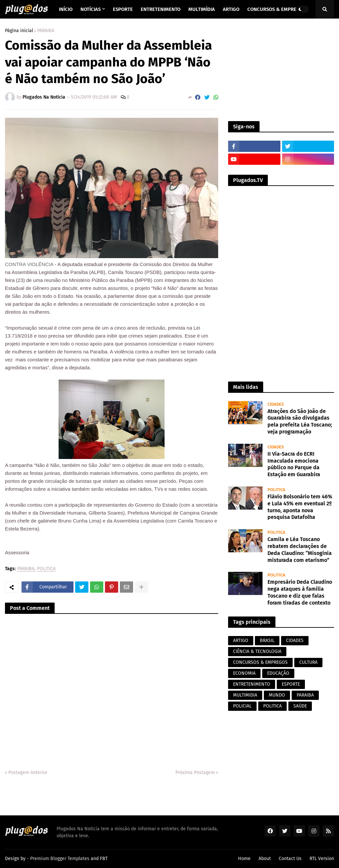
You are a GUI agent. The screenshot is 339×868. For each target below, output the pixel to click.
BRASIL (267, 640)
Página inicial (19, 31)
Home (244, 859)
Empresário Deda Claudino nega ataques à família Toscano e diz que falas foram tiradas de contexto (300, 592)
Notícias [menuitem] (91, 9)
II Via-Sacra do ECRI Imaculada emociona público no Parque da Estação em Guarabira (294, 464)
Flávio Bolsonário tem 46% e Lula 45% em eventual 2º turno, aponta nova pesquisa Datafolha (300, 507)
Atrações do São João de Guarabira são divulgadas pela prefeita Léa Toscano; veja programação (300, 421)
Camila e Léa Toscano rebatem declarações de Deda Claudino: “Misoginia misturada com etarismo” (300, 549)
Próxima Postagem (195, 773)
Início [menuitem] (66, 9)
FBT (104, 859)
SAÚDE (300, 706)
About (265, 859)
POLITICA (46, 569)
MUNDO (277, 695)
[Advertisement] (281, 70)
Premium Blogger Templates (60, 859)
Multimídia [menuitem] (202, 9)
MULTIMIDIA (245, 695)
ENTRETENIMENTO (252, 684)
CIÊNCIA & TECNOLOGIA (257, 651)
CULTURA (308, 662)
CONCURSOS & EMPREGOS (260, 662)
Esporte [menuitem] (123, 9)
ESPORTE (291, 684)
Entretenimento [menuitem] (161, 9)
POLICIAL (242, 706)
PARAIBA (46, 31)
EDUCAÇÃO (278, 673)
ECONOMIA (244, 673)
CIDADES (295, 640)
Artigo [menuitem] (231, 9)
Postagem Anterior (28, 773)
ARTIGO (241, 640)
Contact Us (290, 859)
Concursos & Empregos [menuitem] (276, 9)
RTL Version (322, 859)
